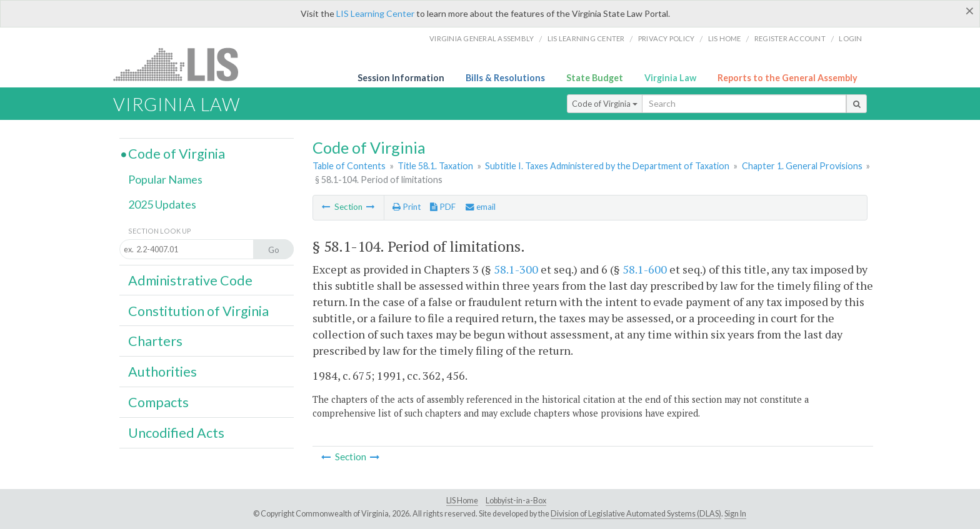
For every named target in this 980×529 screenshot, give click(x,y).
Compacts (158, 402)
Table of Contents (349, 166)
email (481, 207)
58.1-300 (516, 269)
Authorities (162, 372)
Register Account (790, 38)
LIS (183, 64)
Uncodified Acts (176, 433)
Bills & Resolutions (505, 78)
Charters (155, 341)
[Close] (970, 11)
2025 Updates (162, 204)
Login (850, 38)
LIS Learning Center (375, 13)
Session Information (401, 78)
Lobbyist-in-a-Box (516, 501)
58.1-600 (645, 269)
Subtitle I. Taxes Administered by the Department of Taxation (607, 166)
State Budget (595, 78)
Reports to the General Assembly (787, 78)
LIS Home (462, 501)
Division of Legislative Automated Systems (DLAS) (636, 514)
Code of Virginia (605, 104)
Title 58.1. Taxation (435, 166)
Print (407, 207)
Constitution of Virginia (198, 311)
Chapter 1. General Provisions (802, 166)
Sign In (735, 514)
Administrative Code (190, 280)
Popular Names (165, 179)
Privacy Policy (667, 38)
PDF (443, 207)
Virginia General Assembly (482, 38)
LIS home (725, 38)
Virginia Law (670, 78)
